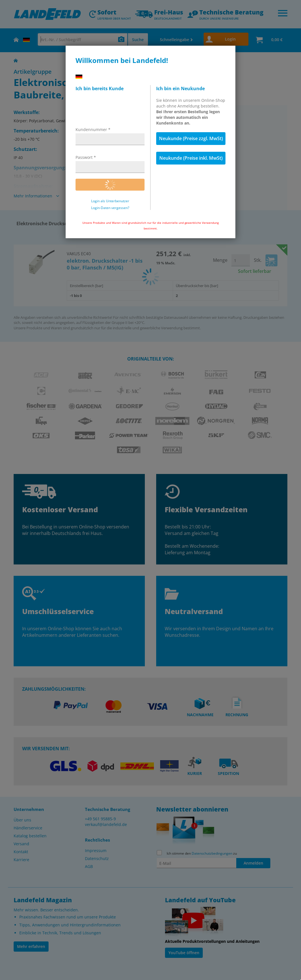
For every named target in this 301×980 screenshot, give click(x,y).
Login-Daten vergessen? (110, 208)
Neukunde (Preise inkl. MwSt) (191, 158)
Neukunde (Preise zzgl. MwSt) (191, 138)
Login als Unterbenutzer (110, 201)
